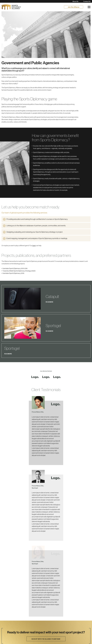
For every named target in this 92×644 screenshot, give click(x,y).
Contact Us (87, 1)
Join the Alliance (74, 7)
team (34, 246)
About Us (75, 1)
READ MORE (49, 295)
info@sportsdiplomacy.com (15, 629)
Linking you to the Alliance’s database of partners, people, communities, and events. (36, 226)
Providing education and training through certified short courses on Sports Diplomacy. (37, 219)
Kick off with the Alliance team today (46, 592)
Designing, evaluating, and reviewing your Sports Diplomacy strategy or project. (35, 232)
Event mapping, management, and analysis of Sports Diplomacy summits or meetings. (37, 238)
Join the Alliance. (8, 614)
